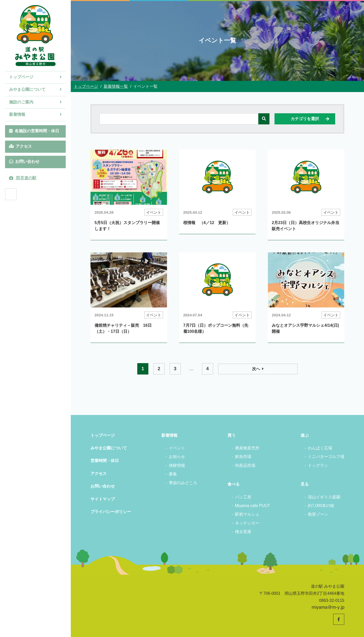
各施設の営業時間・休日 (34, 131)
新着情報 (35, 114)
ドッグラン (318, 465)
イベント (177, 448)
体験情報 (177, 465)
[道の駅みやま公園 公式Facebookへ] (11, 194)
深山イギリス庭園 (324, 497)
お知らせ (177, 457)
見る (305, 484)
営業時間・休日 (105, 461)
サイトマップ (103, 499)
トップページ (35, 77)
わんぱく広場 (320, 448)
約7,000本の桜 (321, 506)
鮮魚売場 (243, 457)
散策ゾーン (318, 514)
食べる (234, 484)
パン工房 (243, 497)
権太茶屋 (243, 532)
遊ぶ (305, 435)
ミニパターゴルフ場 (326, 457)
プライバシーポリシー (111, 512)
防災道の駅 (23, 178)
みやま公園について (35, 89)
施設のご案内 (35, 102)
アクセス (20, 146)
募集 (173, 474)
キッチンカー (247, 523)
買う (232, 435)
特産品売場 (245, 465)
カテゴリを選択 (310, 119)
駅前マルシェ (247, 514)
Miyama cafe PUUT (253, 506)
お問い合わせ (24, 161)
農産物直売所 (247, 448)
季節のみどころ (183, 483)
